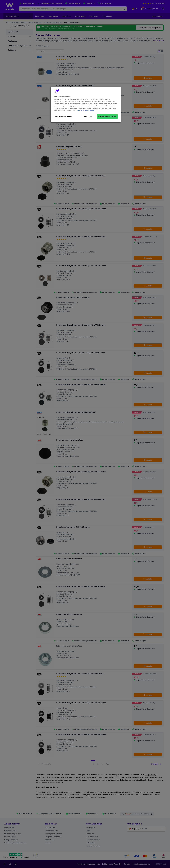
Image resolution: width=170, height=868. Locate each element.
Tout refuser (88, 116)
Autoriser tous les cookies (107, 116)
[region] (86, 105)
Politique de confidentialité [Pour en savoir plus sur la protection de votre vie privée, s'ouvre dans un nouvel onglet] (85, 111)
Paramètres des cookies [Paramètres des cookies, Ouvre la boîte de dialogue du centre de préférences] (64, 116)
